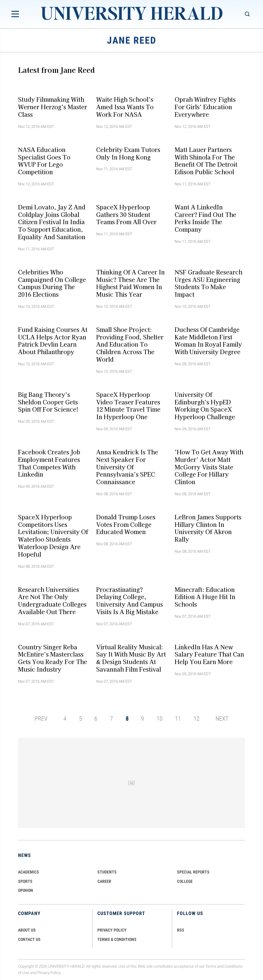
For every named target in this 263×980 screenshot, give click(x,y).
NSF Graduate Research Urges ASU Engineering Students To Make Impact (208, 283)
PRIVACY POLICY (112, 930)
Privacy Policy (49, 973)
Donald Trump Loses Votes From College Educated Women (126, 524)
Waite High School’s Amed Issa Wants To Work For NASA (125, 107)
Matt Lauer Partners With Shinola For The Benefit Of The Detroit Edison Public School (206, 160)
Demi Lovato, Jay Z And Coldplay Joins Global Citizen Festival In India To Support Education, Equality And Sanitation (52, 222)
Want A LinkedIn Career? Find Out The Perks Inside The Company (205, 218)
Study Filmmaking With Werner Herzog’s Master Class (53, 107)
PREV (41, 719)
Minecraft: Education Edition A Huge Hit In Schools (205, 597)
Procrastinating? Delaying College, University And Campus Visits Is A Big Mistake (130, 600)
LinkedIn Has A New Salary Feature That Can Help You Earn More (209, 654)
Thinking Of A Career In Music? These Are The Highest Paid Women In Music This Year (130, 283)
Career (104, 881)
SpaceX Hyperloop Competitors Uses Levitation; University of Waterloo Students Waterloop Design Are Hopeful (53, 535)
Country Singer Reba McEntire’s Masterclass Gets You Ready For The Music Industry (53, 658)
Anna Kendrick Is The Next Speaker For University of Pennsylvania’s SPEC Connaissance (127, 467)
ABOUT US (27, 930)
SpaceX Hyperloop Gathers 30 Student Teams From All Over (126, 214)
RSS (181, 930)
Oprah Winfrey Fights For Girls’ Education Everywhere (205, 107)
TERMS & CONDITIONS (117, 939)
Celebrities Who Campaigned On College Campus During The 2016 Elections (52, 283)
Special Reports (193, 872)
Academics (29, 872)
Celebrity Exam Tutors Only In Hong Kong (128, 153)
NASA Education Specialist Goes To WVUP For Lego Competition (44, 160)
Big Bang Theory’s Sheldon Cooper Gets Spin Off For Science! (48, 402)
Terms (211, 966)
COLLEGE (185, 881)
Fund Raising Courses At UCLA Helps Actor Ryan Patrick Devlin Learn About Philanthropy (53, 341)
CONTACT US (29, 939)
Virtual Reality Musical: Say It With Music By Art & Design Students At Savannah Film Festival (131, 658)
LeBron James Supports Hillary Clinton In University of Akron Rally (208, 528)
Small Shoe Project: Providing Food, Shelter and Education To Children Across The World (130, 344)
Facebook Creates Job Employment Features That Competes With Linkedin (49, 463)
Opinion (26, 890)
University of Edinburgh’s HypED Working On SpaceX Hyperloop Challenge (205, 405)
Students (107, 872)
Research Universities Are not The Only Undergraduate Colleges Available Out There (52, 600)
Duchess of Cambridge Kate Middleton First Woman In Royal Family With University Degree (208, 341)
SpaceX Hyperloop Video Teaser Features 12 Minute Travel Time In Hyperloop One (128, 405)
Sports (25, 881)
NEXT (222, 719)
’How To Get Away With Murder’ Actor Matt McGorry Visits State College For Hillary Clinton (209, 467)
